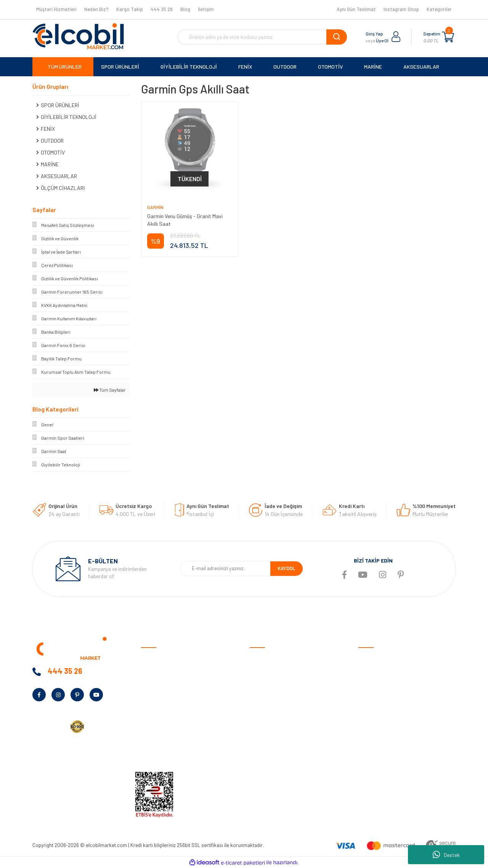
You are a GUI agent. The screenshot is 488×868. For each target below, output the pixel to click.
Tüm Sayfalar (110, 390)
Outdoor (368, 693)
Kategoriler (439, 9)
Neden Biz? (96, 9)
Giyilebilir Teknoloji (379, 681)
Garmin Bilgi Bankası (273, 740)
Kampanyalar (156, 705)
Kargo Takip (130, 9)
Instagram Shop (401, 9)
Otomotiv (369, 658)
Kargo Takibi (264, 752)
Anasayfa (152, 658)
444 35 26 (162, 9)
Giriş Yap (374, 34)
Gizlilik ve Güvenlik (270, 681)
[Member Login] (396, 37)
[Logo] (78, 36)
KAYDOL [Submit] (286, 568)
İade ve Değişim (267, 705)
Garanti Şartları (268, 693)
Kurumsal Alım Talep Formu (172, 729)
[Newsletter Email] (225, 569)
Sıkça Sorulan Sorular (275, 729)
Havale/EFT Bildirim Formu (280, 764)
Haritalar (369, 717)
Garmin (155, 207)
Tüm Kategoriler (377, 752)
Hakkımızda (154, 669)
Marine (366, 705)
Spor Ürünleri (373, 669)
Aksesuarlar (372, 729)
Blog (185, 9)
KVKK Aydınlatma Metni (168, 752)
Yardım (149, 740)
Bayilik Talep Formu (163, 717)
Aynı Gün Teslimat (356, 9)
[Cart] (448, 37)
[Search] (262, 37)
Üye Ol (382, 40)
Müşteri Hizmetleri (56, 9)
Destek (446, 855)
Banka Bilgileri (157, 693)
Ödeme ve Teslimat (271, 669)
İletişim (206, 9)
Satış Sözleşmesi (270, 658)
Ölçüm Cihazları (376, 740)
